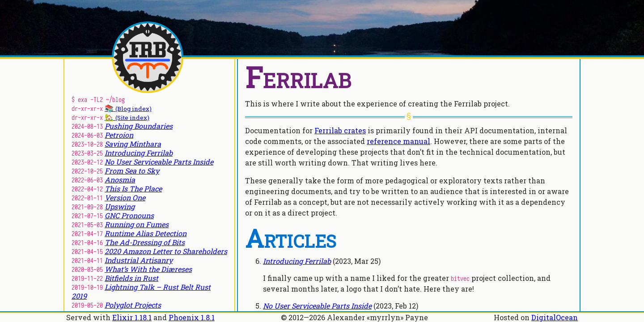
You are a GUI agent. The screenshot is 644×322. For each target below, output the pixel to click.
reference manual (398, 141)
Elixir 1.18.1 (132, 317)
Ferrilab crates (340, 130)
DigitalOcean (555, 317)
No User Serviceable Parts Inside (317, 306)
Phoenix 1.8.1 (192, 317)
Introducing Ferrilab (297, 261)
